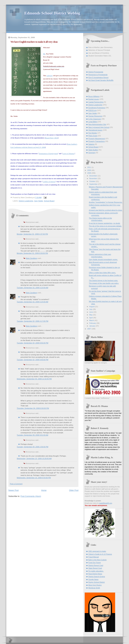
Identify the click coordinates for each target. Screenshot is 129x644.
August (92, 307)
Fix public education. (96, 571)
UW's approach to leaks (97, 551)
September (94, 184)
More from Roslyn (95, 585)
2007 (89, 329)
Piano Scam (93, 136)
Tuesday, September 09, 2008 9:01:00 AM (32, 435)
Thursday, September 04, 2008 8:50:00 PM (33, 408)
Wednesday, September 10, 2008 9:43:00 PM (34, 478)
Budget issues (94, 99)
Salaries (91, 144)
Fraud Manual (94, 557)
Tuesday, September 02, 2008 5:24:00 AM (32, 302)
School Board (49, 201)
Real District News (95, 574)
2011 (89, 167)
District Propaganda (96, 72)
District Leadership (26, 201)
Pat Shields (93, 133)
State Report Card (95, 568)
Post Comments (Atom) (31, 496)
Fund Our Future (95, 563)
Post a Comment (16, 484)
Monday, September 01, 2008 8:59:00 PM (32, 253)
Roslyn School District (96, 582)
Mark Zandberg (32, 258)
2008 (89, 173)
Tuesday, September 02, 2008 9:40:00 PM (33, 360)
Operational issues (95, 130)
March (92, 320)
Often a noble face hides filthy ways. (102, 273)
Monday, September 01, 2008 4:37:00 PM (32, 234)
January (92, 326)
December (93, 176)
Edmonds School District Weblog (52, 13)
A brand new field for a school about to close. (106, 210)
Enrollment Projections (97, 108)
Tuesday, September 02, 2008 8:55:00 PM (33, 343)
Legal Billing (93, 122)
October (92, 181)
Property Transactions (96, 141)
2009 (89, 170)
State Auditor (93, 150)
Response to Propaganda (98, 75)
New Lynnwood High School (99, 127)
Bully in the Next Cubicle (97, 560)
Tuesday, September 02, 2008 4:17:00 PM (33, 321)
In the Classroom (95, 119)
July (91, 309)
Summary (92, 153)
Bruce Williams (94, 96)
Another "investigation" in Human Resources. (106, 202)
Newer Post (13, 490)
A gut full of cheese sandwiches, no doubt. (105, 223)
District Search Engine (97, 577)
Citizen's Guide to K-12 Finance (100, 554)
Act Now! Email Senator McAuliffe (101, 80)
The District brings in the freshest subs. (103, 281)
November (93, 178)
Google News (93, 579)
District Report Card (96, 565)
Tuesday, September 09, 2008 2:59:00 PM (33, 447)
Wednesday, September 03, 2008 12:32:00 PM (34, 379)
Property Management (97, 139)
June (91, 312)
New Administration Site (97, 124)
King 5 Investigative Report (98, 78)
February (93, 323)
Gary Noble (39, 201)
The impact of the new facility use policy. (104, 283)
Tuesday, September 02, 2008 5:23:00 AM (32, 288)
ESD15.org (92, 110)
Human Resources (95, 116)
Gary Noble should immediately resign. (103, 259)
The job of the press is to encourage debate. (105, 226)
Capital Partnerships (96, 102)
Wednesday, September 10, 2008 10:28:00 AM (34, 459)
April (91, 318)
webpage (49, 76)
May (91, 315)
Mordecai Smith (94, 588)
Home (44, 490)
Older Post (74, 490)
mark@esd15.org (106, 503)
